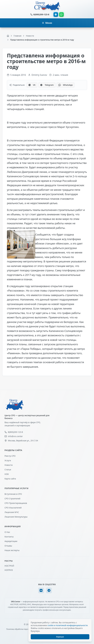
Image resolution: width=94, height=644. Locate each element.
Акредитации (11, 541)
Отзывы (8, 546)
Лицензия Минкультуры (16, 517)
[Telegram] (49, 590)
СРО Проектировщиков (16, 503)
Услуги (8, 460)
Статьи (8, 470)
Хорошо (60, 637)
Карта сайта (10, 479)
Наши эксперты (12, 550)
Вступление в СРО (13, 494)
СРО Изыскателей (13, 508)
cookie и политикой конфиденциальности (67, 625)
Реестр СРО (10, 456)
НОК (7, 474)
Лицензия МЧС (12, 512)
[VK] (41, 590)
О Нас (7, 532)
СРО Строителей (12, 499)
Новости (9, 465)
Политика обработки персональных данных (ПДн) (27, 629)
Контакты (9, 537)
